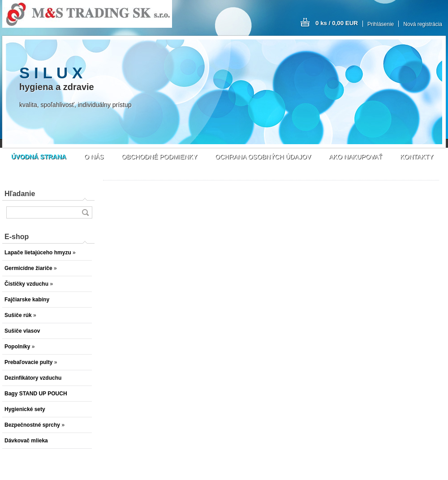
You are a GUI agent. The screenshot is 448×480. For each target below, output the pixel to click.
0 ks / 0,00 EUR (337, 23)
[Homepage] (39, 157)
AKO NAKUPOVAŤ (355, 157)
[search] (85, 212)
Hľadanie (20, 194)
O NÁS (94, 157)
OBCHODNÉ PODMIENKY (159, 157)
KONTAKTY (417, 157)
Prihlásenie (381, 24)
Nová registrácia (423, 24)
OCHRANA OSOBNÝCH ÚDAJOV (263, 157)
